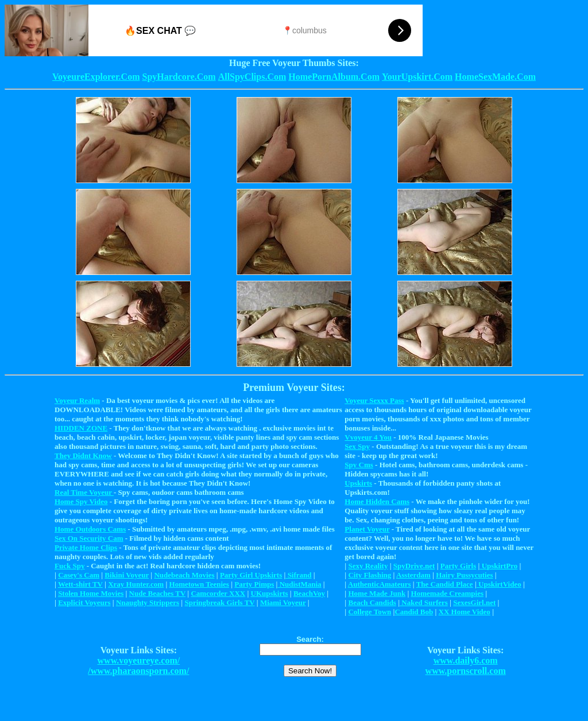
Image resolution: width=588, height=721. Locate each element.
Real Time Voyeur (84, 492)
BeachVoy (309, 593)
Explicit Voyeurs (84, 602)
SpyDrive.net (414, 566)
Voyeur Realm (77, 400)
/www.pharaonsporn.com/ (138, 671)
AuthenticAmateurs (380, 584)
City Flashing (370, 575)
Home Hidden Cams (377, 501)
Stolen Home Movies (91, 593)
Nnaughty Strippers (148, 602)
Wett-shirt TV (80, 584)
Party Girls (458, 566)
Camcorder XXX (218, 593)
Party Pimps (254, 584)
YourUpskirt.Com (417, 77)
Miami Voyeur (283, 602)
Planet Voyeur (367, 529)
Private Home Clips (86, 547)
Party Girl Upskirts (251, 575)
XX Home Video (465, 612)
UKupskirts (270, 593)
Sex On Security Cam (89, 538)
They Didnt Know (83, 456)
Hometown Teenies (199, 584)
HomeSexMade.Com (495, 77)
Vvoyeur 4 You (368, 437)
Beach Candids (372, 602)
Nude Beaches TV (157, 593)
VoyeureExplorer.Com (96, 77)
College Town (370, 612)
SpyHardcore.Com (179, 77)
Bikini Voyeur (127, 575)
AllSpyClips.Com (252, 77)
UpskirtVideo (499, 584)
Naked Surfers (424, 602)
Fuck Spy (69, 566)
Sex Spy (357, 446)
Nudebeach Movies (184, 575)
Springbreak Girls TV (219, 602)
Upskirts (358, 483)
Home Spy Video (81, 501)
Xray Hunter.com (136, 584)
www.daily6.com (466, 660)
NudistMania (299, 584)
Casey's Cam (79, 575)
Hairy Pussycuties (464, 575)
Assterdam (413, 575)
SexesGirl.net (474, 602)
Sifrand (298, 575)
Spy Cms (359, 465)
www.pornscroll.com (466, 671)
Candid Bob (414, 612)
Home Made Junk (377, 593)
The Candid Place (445, 584)
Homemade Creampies (447, 593)
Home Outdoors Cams (90, 529)
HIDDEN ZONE (81, 428)
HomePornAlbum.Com (334, 77)
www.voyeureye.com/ (139, 660)
